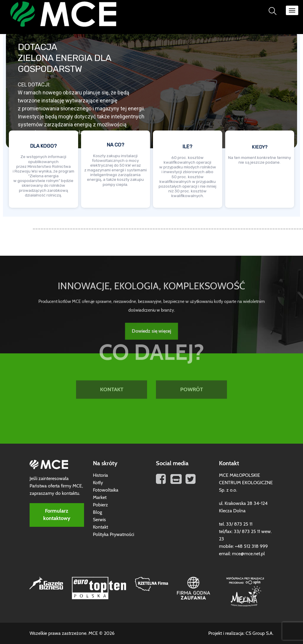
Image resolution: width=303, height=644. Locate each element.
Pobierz (100, 505)
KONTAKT (112, 363)
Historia (100, 475)
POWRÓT (192, 363)
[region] (151, 120)
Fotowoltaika (106, 490)
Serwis (99, 520)
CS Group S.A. (260, 633)
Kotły (98, 483)
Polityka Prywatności (113, 534)
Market (100, 498)
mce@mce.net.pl (248, 554)
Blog (97, 512)
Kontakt (100, 527)
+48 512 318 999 (251, 546)
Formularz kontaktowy (57, 515)
